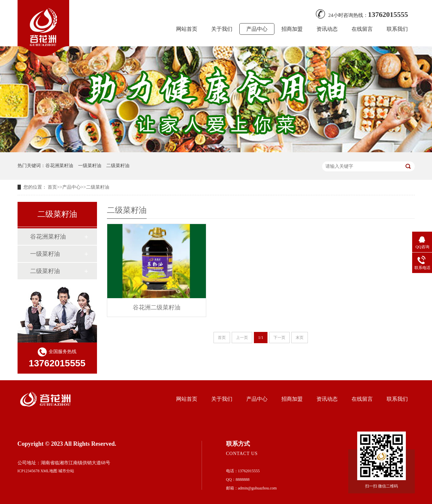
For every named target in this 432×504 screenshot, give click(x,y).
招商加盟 (292, 29)
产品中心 (257, 29)
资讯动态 (327, 29)
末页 (300, 338)
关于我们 (222, 29)
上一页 (242, 338)
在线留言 (362, 29)
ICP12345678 (29, 471)
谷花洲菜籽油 (59, 166)
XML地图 (49, 471)
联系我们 (397, 29)
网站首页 (187, 29)
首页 (52, 187)
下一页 (279, 338)
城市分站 (66, 471)
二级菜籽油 (118, 166)
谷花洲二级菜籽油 (157, 307)
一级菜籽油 (90, 166)
